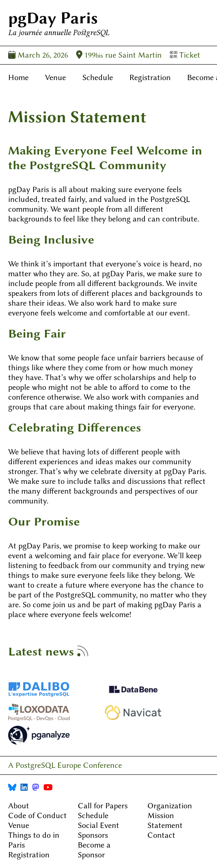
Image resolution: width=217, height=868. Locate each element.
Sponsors (93, 835)
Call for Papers (103, 806)
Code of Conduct (37, 815)
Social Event (98, 825)
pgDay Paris (53, 18)
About (19, 806)
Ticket (185, 55)
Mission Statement (165, 820)
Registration (150, 77)
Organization (170, 806)
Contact (161, 835)
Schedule (98, 77)
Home (18, 77)
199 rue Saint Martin (119, 55)
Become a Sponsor (94, 850)
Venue (55, 77)
